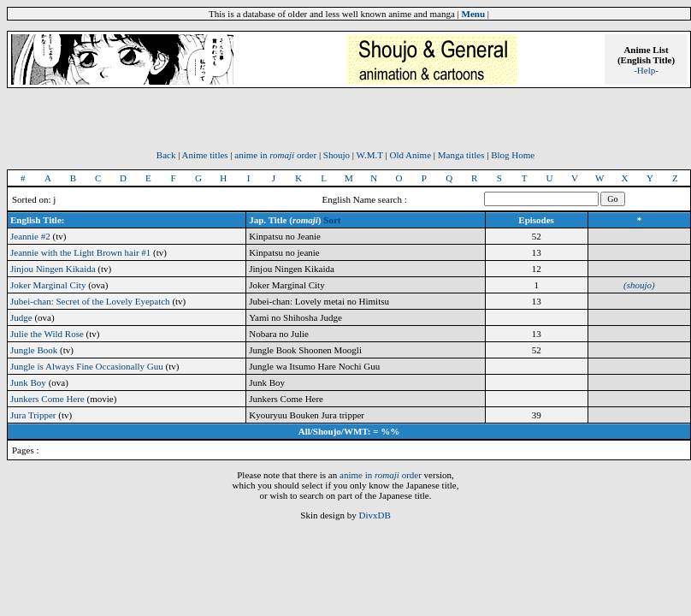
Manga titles (461, 155)
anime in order (275, 155)
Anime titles (205, 155)
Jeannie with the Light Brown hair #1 (80, 252)
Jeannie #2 (30, 236)
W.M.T (370, 155)
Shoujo (337, 155)
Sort (332, 220)
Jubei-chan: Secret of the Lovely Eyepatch (90, 301)
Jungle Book (34, 350)
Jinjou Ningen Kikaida (53, 269)
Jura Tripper (33, 415)
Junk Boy (28, 382)
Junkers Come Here (47, 399)
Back (166, 155)
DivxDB (374, 515)
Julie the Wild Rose (47, 334)
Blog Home (513, 155)
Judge (21, 317)
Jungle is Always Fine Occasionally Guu (87, 366)
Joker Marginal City (48, 285)
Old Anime (410, 155)
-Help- (646, 70)
